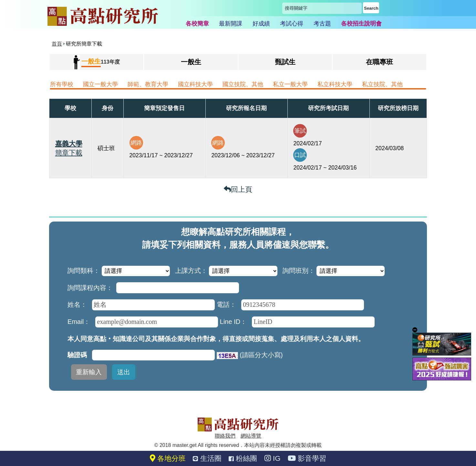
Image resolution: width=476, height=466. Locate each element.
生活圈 (207, 458)
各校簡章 (197, 24)
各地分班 (168, 458)
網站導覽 (251, 436)
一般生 (191, 62)
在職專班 (379, 62)
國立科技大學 (195, 84)
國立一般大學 (100, 84)
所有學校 (62, 84)
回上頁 (238, 189)
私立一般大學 (290, 84)
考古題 (322, 24)
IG (273, 458)
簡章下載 (69, 153)
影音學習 (307, 458)
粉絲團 (243, 458)
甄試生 (285, 62)
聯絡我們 (225, 436)
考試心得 (292, 24)
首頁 (57, 44)
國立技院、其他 (243, 84)
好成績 (261, 24)
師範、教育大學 (148, 84)
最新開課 (231, 24)
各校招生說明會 (361, 24)
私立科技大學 (335, 84)
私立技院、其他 (382, 84)
